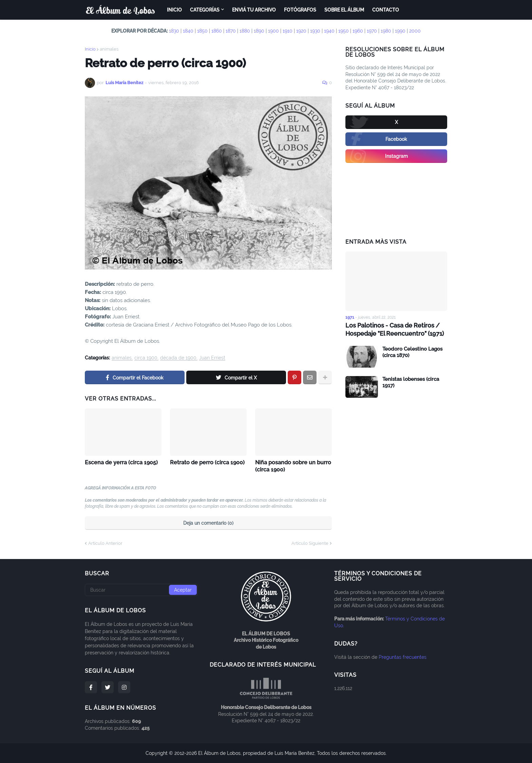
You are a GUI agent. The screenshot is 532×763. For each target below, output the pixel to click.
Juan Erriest (212, 358)
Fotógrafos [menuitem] (300, 10)
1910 (288, 31)
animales (109, 49)
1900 (273, 31)
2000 (415, 31)
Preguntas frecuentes (403, 657)
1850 (202, 31)
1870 (231, 31)
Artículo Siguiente (310, 543)
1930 (315, 31)
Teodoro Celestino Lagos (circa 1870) (412, 352)
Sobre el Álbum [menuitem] (344, 10)
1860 (217, 31)
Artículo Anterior (105, 543)
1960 (358, 31)
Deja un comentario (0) (208, 523)
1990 (400, 31)
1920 (301, 31)
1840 (188, 31)
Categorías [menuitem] (205, 10)
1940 (329, 31)
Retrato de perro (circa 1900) (207, 462)
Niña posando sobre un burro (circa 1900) (293, 466)
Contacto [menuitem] (386, 10)
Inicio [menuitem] (174, 10)
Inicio (90, 49)
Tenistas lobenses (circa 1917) (411, 383)
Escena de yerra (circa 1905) (121, 462)
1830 (174, 31)
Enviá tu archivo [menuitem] (254, 10)
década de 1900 (178, 358)
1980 (386, 31)
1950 (344, 31)
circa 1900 (146, 358)
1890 (259, 31)
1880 (245, 31)
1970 (372, 31)
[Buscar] (141, 590)
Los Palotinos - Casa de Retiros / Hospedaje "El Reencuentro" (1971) (395, 329)
